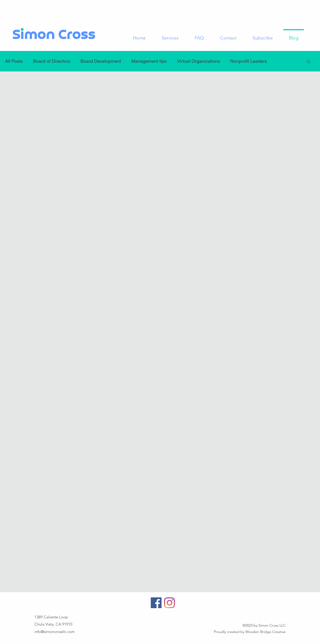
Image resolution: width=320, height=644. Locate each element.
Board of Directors (52, 61)
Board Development (101, 61)
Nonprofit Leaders (249, 61)
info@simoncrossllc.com (55, 632)
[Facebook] (156, 603)
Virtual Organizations (198, 61)
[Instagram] (169, 603)
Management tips (149, 61)
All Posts (14, 61)
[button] (308, 62)
